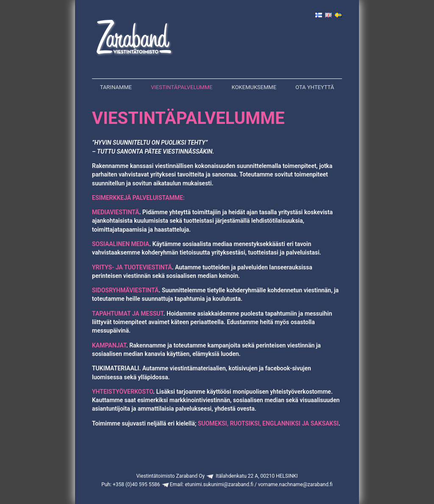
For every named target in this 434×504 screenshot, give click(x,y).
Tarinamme (116, 87)
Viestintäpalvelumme (182, 87)
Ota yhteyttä (315, 87)
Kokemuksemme (254, 87)
